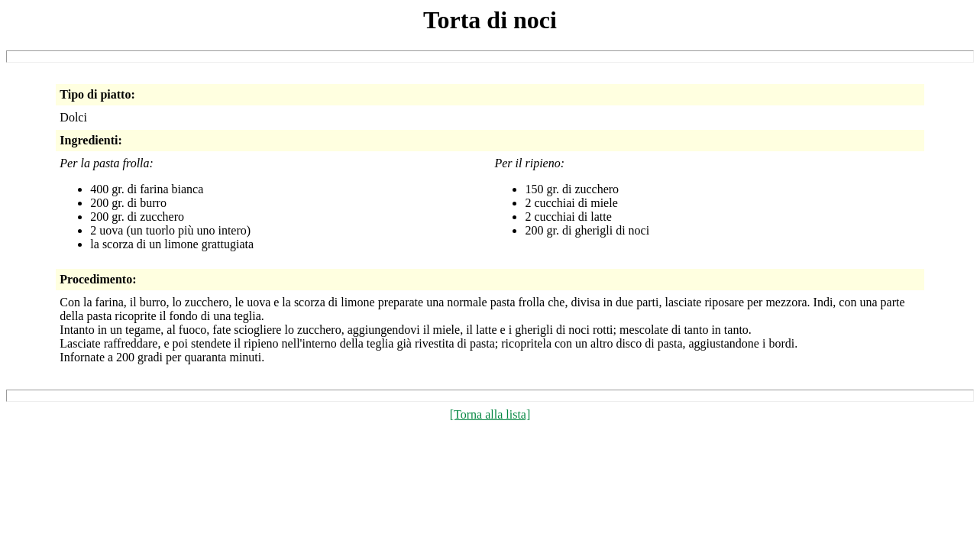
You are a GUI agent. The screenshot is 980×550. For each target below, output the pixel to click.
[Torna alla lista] (490, 414)
